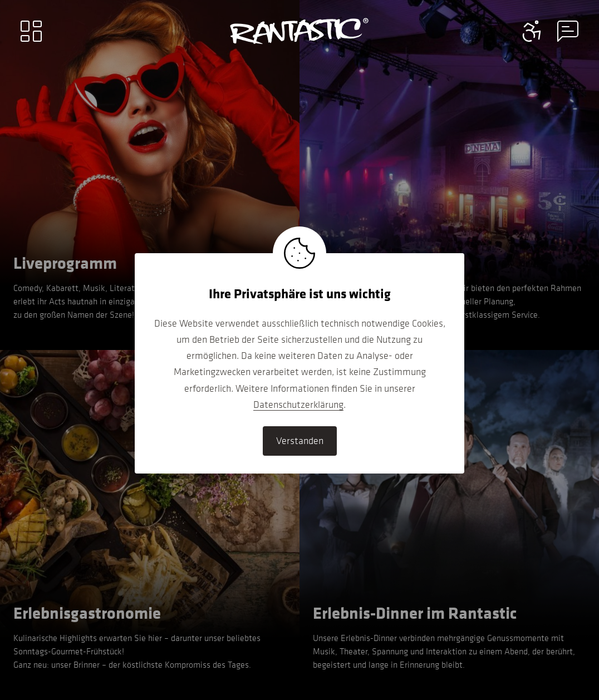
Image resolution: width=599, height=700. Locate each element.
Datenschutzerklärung (298, 405)
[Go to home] (299, 31)
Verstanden (300, 441)
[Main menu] (31, 31)
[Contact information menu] (532, 31)
